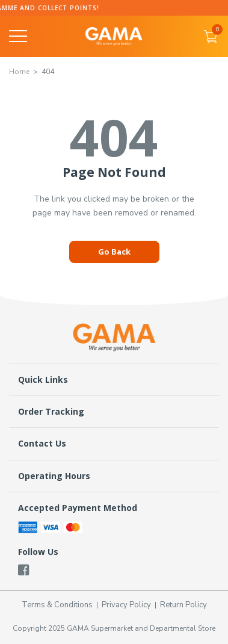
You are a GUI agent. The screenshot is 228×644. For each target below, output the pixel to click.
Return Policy (183, 605)
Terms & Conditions (57, 605)
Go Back (114, 252)
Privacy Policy (126, 605)
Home (19, 72)
